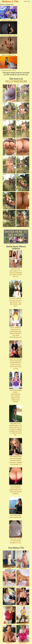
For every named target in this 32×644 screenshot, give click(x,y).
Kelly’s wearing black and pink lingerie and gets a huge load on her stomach (16, 490)
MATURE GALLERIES (9, 578)
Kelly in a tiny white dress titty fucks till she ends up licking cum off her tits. (16, 273)
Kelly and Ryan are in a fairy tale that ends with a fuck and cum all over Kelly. (16, 302)
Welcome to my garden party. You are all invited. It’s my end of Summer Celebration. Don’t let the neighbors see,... (16, 429)
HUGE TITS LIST (23, 578)
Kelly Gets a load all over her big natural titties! (16, 541)
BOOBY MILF (9, 616)
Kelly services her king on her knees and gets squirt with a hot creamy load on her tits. (16, 460)
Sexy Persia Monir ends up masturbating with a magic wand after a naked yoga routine (16, 396)
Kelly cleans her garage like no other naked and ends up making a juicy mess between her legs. (16, 332)
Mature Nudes (9, 597)
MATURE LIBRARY (23, 616)
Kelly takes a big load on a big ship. (16, 516)
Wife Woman (23, 634)
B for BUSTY (23, 597)
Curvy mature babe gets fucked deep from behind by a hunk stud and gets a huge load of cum (16, 364)
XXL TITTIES (9, 634)
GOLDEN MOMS (23, 560)
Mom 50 (9, 560)
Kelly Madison (16, 81)
